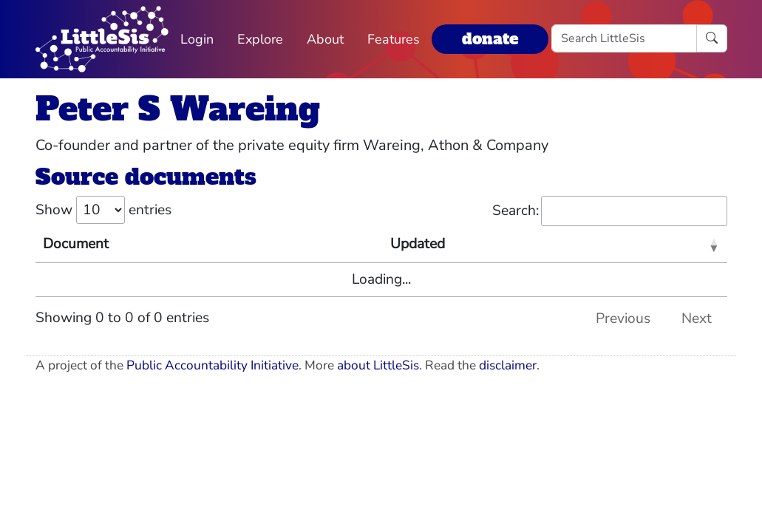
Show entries (103, 210)
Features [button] (394, 39)
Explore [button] (260, 39)
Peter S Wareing (178, 109)
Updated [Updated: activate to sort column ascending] (418, 244)
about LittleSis (378, 365)
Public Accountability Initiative (212, 365)
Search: (610, 211)
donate (490, 39)
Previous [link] (623, 318)
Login (197, 39)
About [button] (325, 39)
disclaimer (508, 365)
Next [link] (697, 318)
